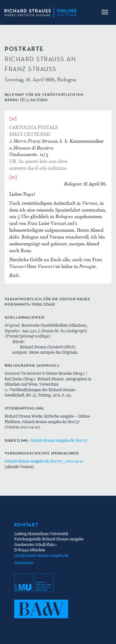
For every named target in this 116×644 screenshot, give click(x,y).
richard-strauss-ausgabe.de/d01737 (59, 440)
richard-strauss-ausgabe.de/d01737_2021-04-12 (44, 461)
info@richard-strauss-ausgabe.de (41, 555)
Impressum (24, 563)
